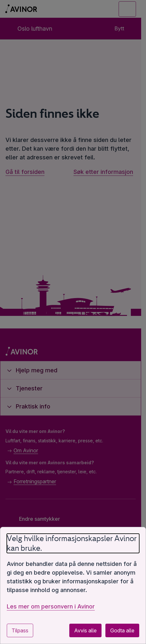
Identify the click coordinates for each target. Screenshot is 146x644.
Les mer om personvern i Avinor (51, 606)
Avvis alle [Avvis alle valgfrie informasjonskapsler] (85, 630)
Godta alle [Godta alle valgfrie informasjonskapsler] (122, 630)
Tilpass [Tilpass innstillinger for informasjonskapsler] (20, 630)
